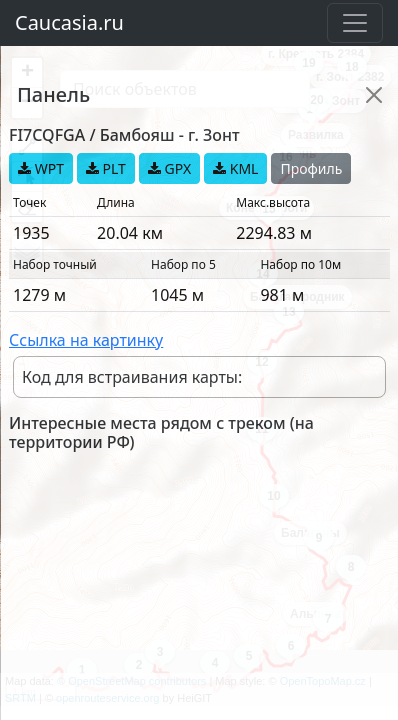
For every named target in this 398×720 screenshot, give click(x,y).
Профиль (311, 168)
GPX (169, 168)
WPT (41, 168)
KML (235, 168)
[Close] (374, 95)
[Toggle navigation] (355, 23)
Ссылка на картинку (86, 340)
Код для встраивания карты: (132, 377)
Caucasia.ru (69, 22)
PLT (106, 168)
